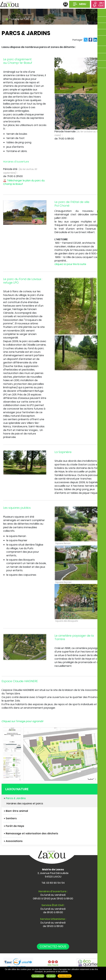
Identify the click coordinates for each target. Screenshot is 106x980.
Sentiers (11, 818)
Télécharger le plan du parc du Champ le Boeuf (24, 182)
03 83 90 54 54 (55, 883)
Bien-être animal (17, 811)
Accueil (7, 19)
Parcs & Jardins (16, 798)
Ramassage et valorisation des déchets (32, 833)
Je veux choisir (65, 976)
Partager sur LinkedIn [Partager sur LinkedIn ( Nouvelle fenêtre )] (95, 40)
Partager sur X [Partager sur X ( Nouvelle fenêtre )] (86, 40)
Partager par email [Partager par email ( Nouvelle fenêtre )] (100, 40)
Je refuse (51, 976)
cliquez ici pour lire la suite (70, 264)
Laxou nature (20, 19)
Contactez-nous (53, 946)
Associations (14, 841)
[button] (25, 212)
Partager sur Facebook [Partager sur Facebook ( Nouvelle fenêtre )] (90, 40)
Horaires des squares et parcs (25, 803)
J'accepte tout (38, 976)
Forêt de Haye (15, 826)
